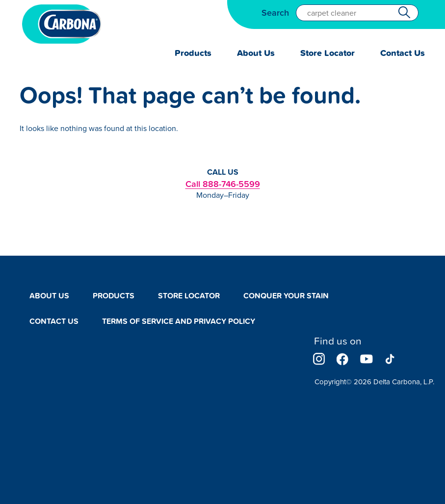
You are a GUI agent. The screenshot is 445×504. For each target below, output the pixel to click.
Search (275, 13)
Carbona (62, 24)
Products (193, 53)
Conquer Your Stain (286, 296)
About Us (256, 53)
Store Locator (327, 53)
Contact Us (403, 53)
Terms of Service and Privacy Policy (179, 321)
